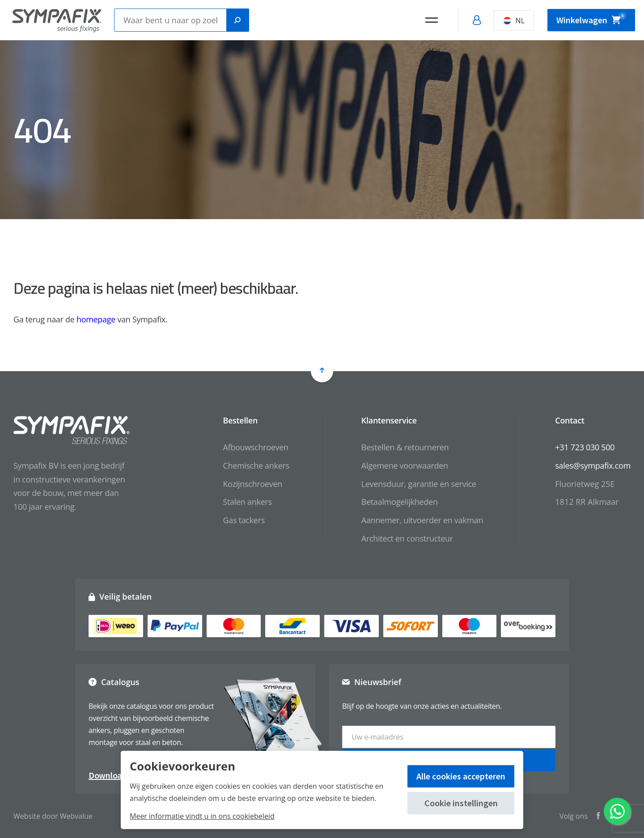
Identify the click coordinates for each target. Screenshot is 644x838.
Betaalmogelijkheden (400, 502)
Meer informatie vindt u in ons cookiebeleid (202, 816)
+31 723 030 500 (585, 447)
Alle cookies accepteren (461, 776)
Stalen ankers (247, 502)
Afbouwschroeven (255, 447)
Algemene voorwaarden (405, 466)
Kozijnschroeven (252, 484)
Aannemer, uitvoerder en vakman (422, 520)
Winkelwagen (591, 19)
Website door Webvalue (53, 815)
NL (514, 21)
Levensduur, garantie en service (419, 484)
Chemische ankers (256, 466)
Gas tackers (244, 520)
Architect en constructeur (407, 538)
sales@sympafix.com (593, 466)
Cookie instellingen (461, 803)
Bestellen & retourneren (405, 447)
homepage (96, 319)
